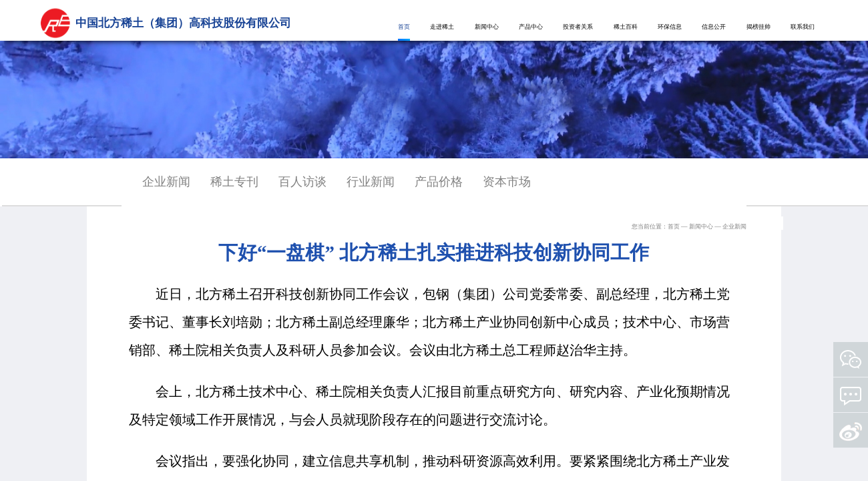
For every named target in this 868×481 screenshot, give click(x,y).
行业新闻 (371, 182)
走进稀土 (442, 27)
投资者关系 (578, 27)
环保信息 (670, 27)
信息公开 (714, 27)
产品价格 (439, 182)
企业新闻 (166, 182)
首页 (404, 27)
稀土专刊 (234, 182)
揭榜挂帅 (758, 27)
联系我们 (803, 27)
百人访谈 (302, 182)
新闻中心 (487, 27)
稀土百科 (626, 27)
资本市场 (507, 182)
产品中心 (531, 27)
